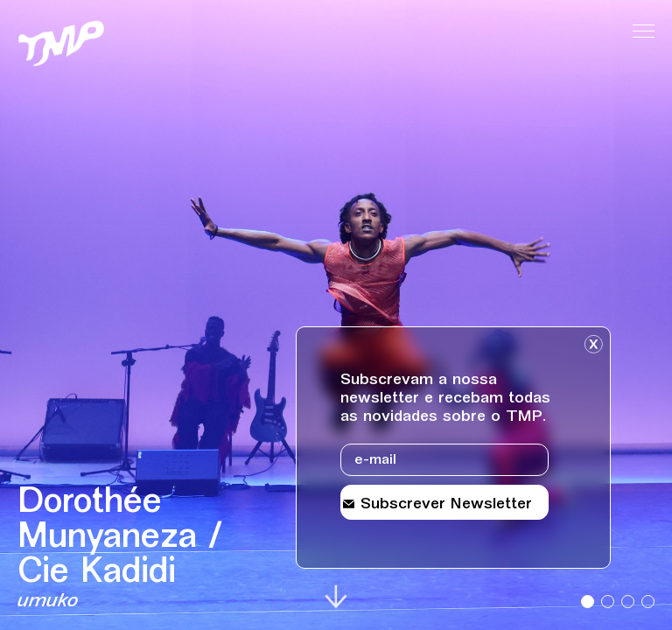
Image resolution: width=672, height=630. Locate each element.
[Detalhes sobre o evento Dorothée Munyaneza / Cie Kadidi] (150, 549)
